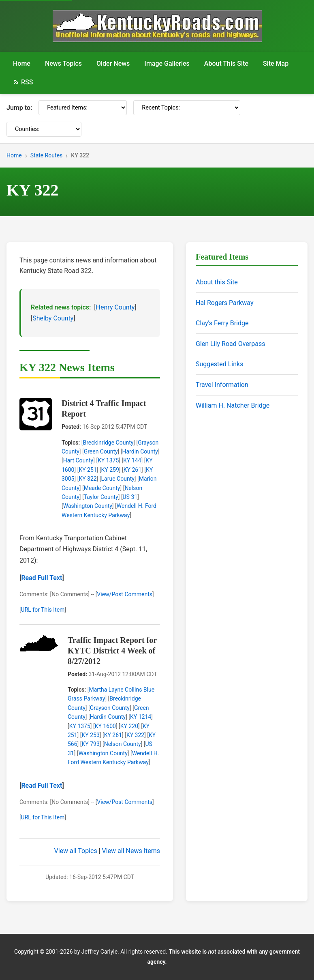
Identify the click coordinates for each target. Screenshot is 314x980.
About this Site (217, 282)
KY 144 (132, 460)
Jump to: (19, 108)
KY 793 (91, 744)
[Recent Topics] (187, 108)
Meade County (102, 488)
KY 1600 (105, 726)
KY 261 (132, 470)
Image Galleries (167, 63)
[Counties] (44, 129)
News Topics (63, 63)
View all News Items (131, 851)
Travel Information (222, 385)
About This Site (226, 63)
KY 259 (110, 470)
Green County (101, 451)
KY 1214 (141, 717)
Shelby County (53, 318)
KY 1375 (108, 460)
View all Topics (76, 851)
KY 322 (88, 479)
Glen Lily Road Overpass (230, 344)
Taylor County (101, 497)
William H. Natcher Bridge (233, 405)
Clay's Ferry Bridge (222, 323)
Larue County (118, 479)
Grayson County (110, 708)
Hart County (78, 460)
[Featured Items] (83, 108)
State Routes (47, 155)
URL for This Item (43, 610)
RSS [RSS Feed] (23, 82)
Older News (113, 63)
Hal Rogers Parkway (225, 303)
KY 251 (88, 470)
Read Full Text (42, 578)
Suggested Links (219, 364)
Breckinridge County (108, 443)
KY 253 (91, 735)
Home (22, 63)
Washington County (88, 506)
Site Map (276, 63)
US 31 (130, 497)
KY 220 (129, 726)
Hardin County (140, 451)
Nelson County (123, 744)
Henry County (115, 307)
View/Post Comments (125, 594)
